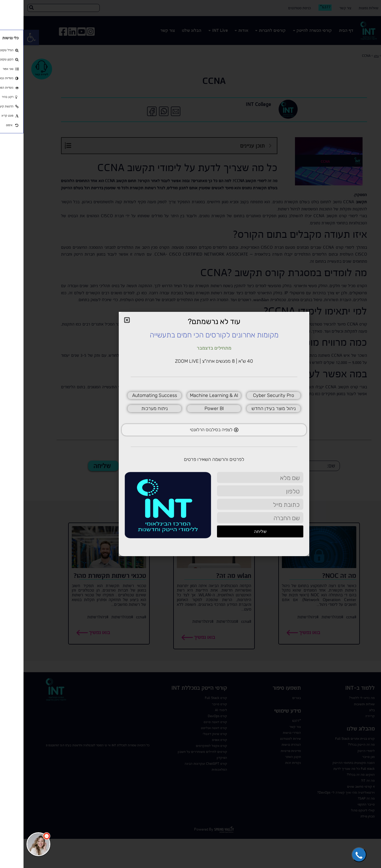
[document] (190, 434)
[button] (335, 855)
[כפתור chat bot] (15, 844)
